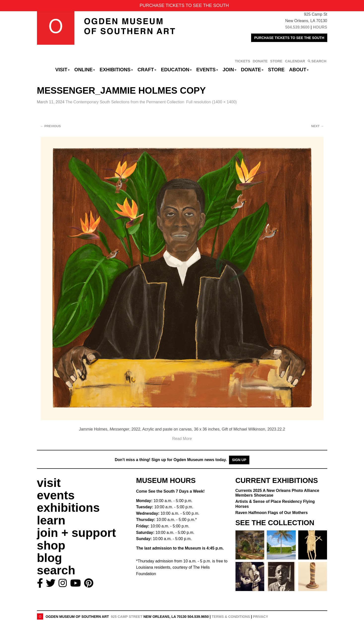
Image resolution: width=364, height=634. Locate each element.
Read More (182, 439)
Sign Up (239, 460)
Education (176, 70)
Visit (63, 70)
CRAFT (147, 70)
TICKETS (243, 61)
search (56, 570)
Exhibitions (116, 70)
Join (230, 70)
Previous (51, 126)
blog (50, 558)
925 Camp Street (127, 617)
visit (49, 483)
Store (276, 70)
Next (317, 126)
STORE (276, 61)
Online (85, 70)
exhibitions (68, 508)
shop (51, 545)
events (56, 495)
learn (51, 520)
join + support (77, 533)
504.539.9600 (297, 27)
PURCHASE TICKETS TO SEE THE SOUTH (289, 38)
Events (207, 70)
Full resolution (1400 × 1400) (211, 102)
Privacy (260, 617)
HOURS (320, 27)
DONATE (260, 61)
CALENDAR (295, 61)
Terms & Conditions (231, 617)
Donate (252, 70)
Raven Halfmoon (272, 513)
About (299, 70)
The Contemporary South (125, 102)
